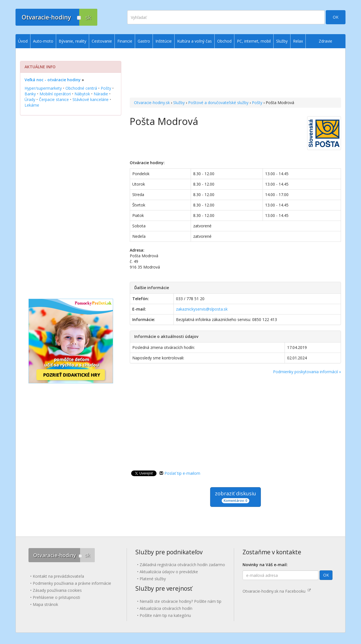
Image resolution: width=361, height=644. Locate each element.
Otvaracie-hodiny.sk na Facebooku (277, 591)
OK (336, 17)
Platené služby (153, 579)
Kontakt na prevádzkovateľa (58, 576)
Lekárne (32, 105)
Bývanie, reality (72, 41)
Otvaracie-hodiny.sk (152, 103)
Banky (30, 94)
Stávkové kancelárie (91, 99)
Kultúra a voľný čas (194, 41)
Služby (179, 103)
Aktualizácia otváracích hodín (166, 608)
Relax (298, 41)
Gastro (144, 41)
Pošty (257, 103)
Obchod (224, 41)
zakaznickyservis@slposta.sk (202, 309)
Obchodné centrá (81, 88)
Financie (125, 41)
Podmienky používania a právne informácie (72, 583)
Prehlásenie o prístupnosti (56, 597)
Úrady (30, 99)
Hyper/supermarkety (43, 88)
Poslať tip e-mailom (182, 473)
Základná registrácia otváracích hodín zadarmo (182, 565)
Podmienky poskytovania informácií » (307, 372)
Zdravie (325, 41)
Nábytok (82, 94)
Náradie (101, 94)
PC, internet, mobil (254, 41)
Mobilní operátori (55, 94)
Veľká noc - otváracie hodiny (53, 80)
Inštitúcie (164, 41)
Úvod (23, 41)
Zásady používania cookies (57, 590)
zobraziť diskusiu (235, 497)
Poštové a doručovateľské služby (218, 103)
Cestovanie (102, 41)
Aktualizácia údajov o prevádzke (169, 572)
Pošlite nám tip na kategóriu (165, 615)
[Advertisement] (235, 74)
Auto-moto (43, 41)
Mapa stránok (45, 604)
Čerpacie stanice (54, 99)
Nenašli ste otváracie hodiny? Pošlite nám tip (180, 601)
